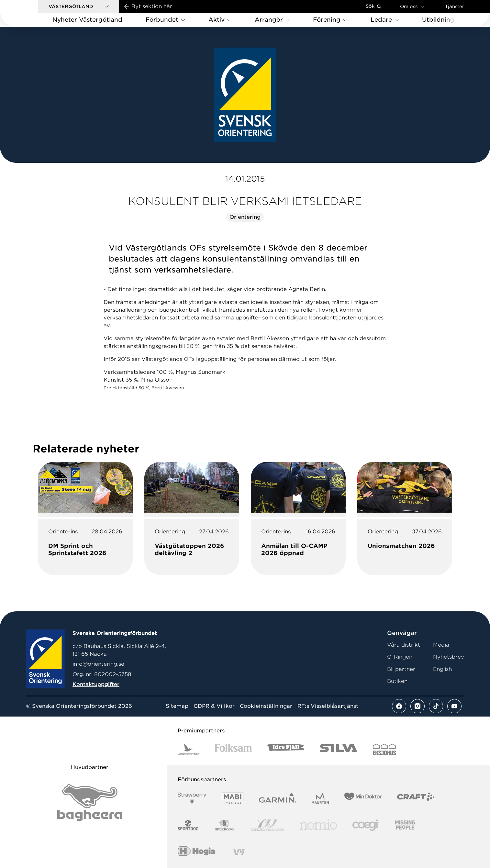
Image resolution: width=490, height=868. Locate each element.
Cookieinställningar (266, 706)
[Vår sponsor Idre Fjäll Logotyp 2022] (286, 749)
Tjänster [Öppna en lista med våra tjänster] (455, 6)
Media (441, 645)
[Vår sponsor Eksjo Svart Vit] (384, 749)
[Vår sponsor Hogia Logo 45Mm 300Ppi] (196, 852)
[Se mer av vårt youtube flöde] (454, 706)
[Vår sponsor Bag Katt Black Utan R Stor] (90, 802)
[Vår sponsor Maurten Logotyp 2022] (320, 798)
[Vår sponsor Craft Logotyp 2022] (416, 798)
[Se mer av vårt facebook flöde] (399, 706)
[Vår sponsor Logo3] (366, 825)
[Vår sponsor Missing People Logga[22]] (405, 825)
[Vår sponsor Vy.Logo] (239, 852)
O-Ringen (400, 657)
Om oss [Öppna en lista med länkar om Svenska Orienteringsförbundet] (412, 6)
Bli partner (401, 669)
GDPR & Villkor (214, 706)
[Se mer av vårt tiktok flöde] (436, 706)
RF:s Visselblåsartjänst (328, 706)
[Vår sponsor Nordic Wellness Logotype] (267, 825)
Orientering (245, 217)
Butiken (397, 681)
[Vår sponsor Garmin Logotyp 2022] (278, 798)
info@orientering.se (98, 664)
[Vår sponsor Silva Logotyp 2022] (339, 749)
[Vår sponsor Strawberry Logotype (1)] (192, 798)
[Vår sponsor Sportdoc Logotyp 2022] (188, 825)
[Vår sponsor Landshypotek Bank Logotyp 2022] (188, 749)
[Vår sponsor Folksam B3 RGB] (233, 749)
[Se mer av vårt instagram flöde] (418, 706)
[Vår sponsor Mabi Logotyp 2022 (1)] (233, 798)
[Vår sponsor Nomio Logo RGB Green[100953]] (318, 825)
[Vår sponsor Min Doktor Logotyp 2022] (363, 798)
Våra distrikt (404, 645)
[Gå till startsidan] (29, 13)
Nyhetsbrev (449, 657)
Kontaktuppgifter (96, 684)
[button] (79, 6)
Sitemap (177, 706)
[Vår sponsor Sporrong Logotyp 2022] (224, 825)
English (442, 669)
